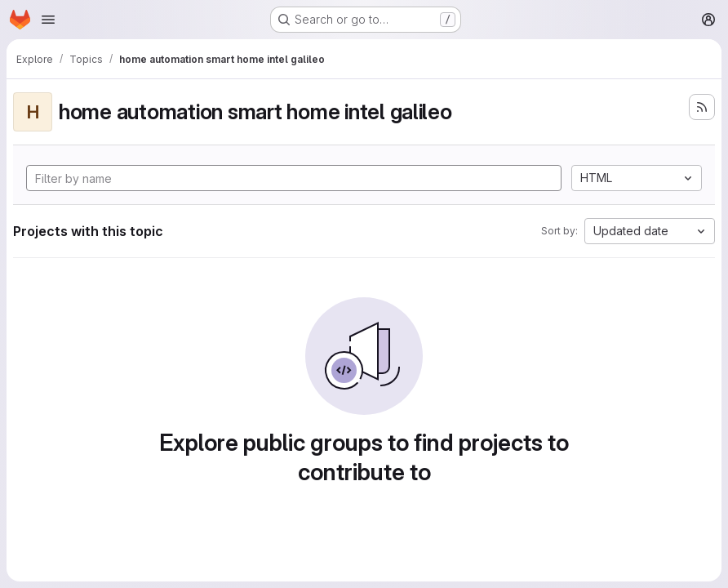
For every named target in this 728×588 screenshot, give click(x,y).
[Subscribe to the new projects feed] (702, 107)
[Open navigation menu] (48, 20)
